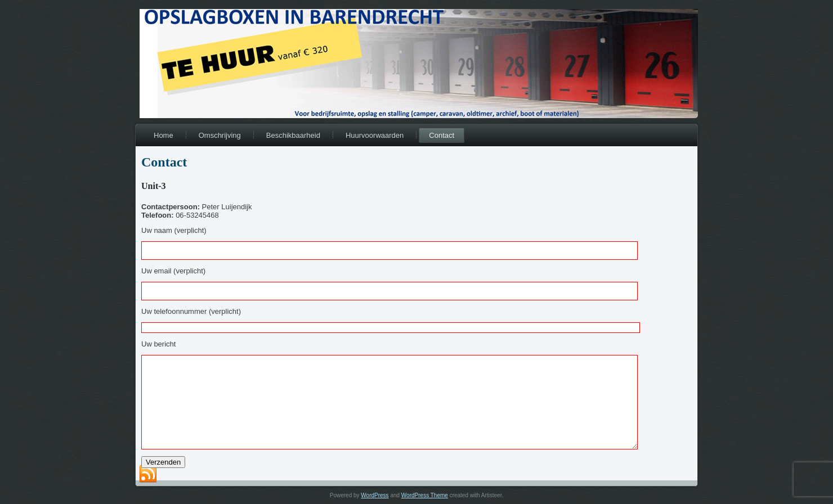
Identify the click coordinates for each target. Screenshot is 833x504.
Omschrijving (220, 135)
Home (164, 135)
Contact (442, 135)
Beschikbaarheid (293, 135)
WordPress (375, 495)
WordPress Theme (425, 495)
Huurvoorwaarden (375, 135)
